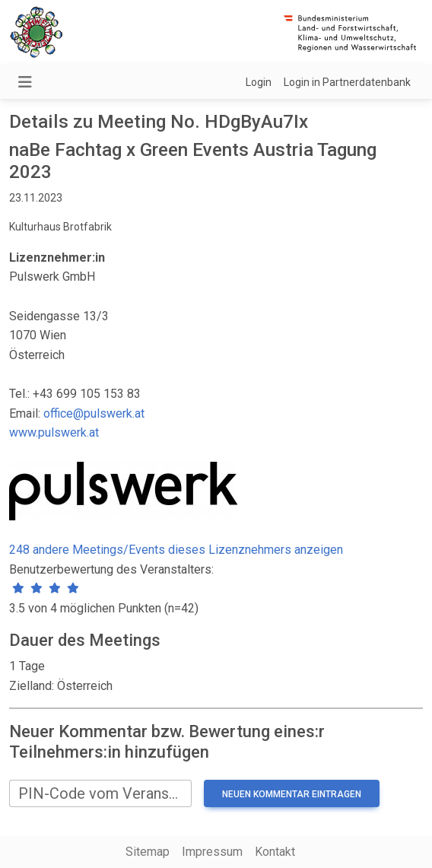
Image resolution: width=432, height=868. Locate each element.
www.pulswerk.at (54, 432)
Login (259, 82)
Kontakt (275, 852)
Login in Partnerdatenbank (347, 82)
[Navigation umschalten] (25, 82)
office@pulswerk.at (94, 413)
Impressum (212, 852)
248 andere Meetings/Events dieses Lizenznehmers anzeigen (176, 550)
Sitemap (148, 852)
